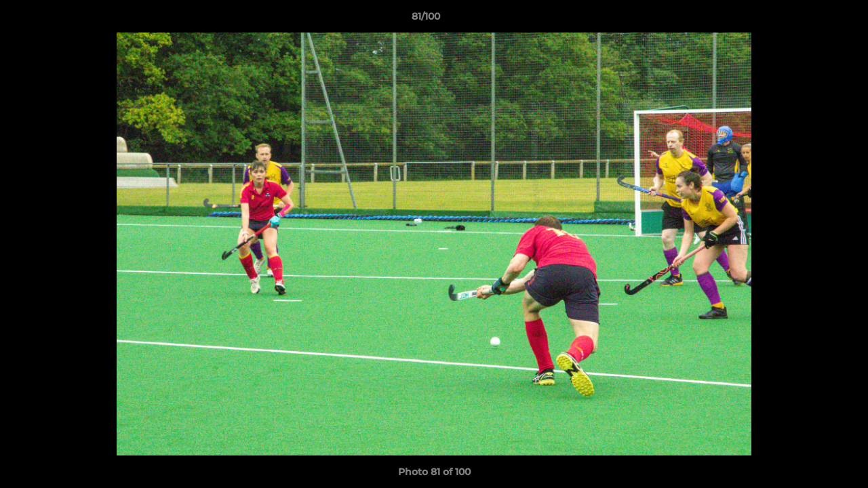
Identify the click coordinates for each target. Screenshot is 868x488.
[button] (811, 20)
